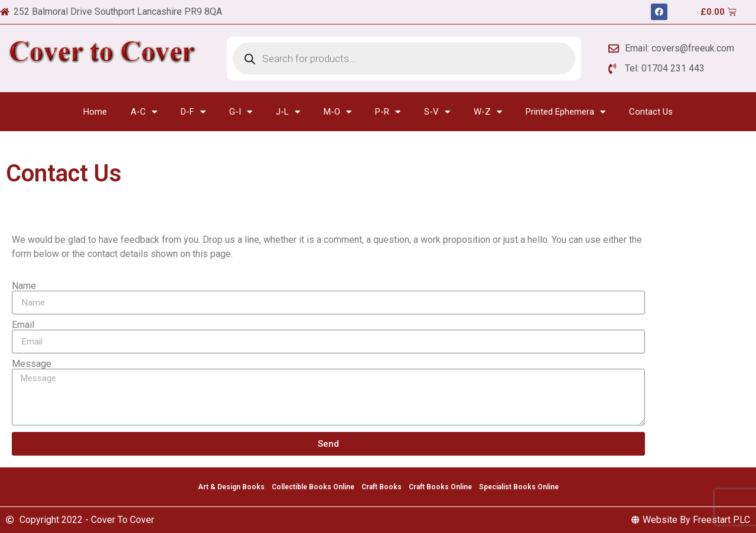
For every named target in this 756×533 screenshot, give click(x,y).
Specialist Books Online (519, 487)
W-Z (488, 112)
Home (95, 112)
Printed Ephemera (566, 112)
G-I (241, 112)
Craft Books (382, 487)
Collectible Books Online (313, 487)
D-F (193, 112)
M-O (338, 112)
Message (32, 364)
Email (23, 325)
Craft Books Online (440, 487)
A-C (144, 112)
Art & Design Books (231, 487)
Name (24, 286)
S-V (437, 112)
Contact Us (651, 112)
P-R (388, 112)
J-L (288, 112)
